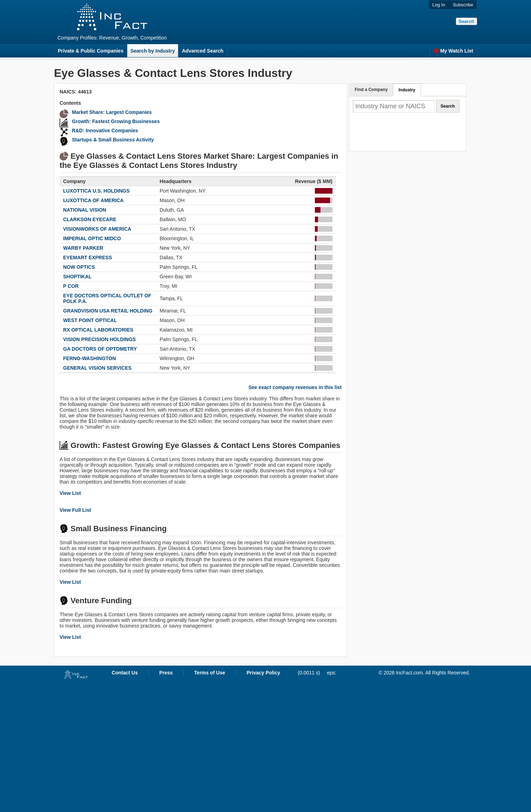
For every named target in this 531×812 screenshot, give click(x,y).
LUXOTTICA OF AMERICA (93, 200)
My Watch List (453, 51)
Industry (407, 90)
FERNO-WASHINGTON (90, 358)
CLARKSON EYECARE (90, 219)
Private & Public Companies (91, 51)
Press (166, 673)
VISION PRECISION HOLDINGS (99, 339)
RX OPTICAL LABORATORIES (98, 330)
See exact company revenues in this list (295, 387)
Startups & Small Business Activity (113, 140)
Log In (439, 5)
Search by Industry (153, 51)
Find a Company (371, 90)
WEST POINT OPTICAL (90, 320)
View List (70, 493)
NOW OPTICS (79, 267)
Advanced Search (203, 51)
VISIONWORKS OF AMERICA (97, 229)
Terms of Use (210, 673)
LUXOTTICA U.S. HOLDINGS (96, 191)
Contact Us (125, 673)
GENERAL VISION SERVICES (97, 368)
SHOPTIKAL (77, 277)
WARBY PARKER (83, 248)
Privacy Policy (264, 673)
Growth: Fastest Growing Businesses (116, 121)
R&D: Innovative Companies (105, 131)
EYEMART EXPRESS (87, 257)
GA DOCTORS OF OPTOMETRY (100, 349)
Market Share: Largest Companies (112, 112)
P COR (71, 286)
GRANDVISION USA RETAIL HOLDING (108, 311)
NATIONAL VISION (85, 210)
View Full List (75, 510)
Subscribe (463, 5)
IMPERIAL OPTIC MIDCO (92, 238)
